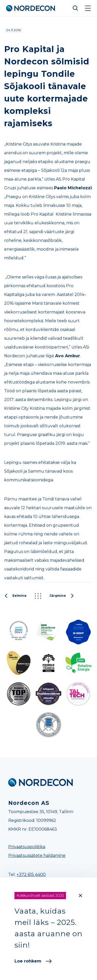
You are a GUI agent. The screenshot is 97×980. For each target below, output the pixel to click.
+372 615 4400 (31, 875)
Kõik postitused (38, 596)
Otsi (76, 8)
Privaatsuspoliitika (27, 847)
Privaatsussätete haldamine (37, 855)
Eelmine (15, 596)
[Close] (80, 896)
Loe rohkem (33, 961)
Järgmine (62, 596)
